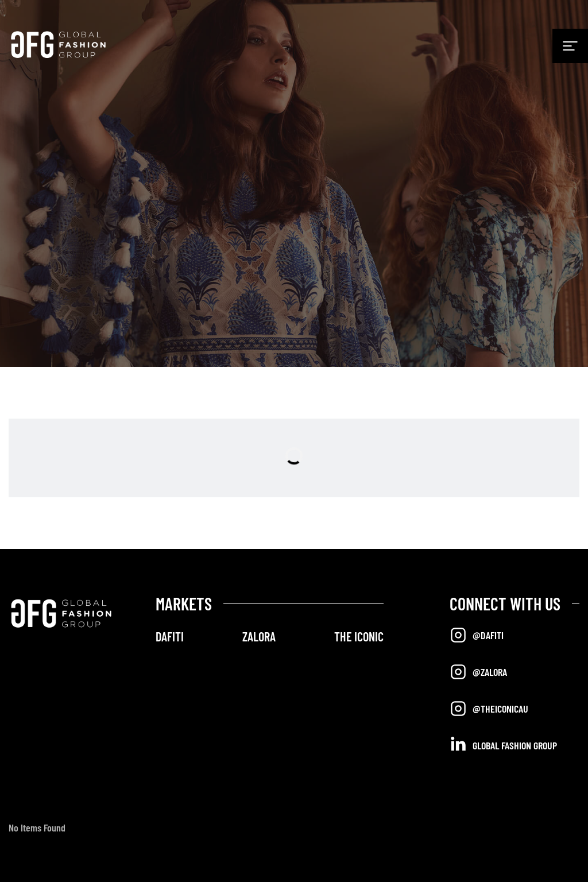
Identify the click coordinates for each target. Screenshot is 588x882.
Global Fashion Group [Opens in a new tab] (503, 744)
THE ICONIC (359, 636)
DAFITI (170, 636)
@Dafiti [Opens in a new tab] (477, 635)
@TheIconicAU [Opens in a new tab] (489, 709)
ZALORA (259, 636)
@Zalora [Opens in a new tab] (478, 672)
